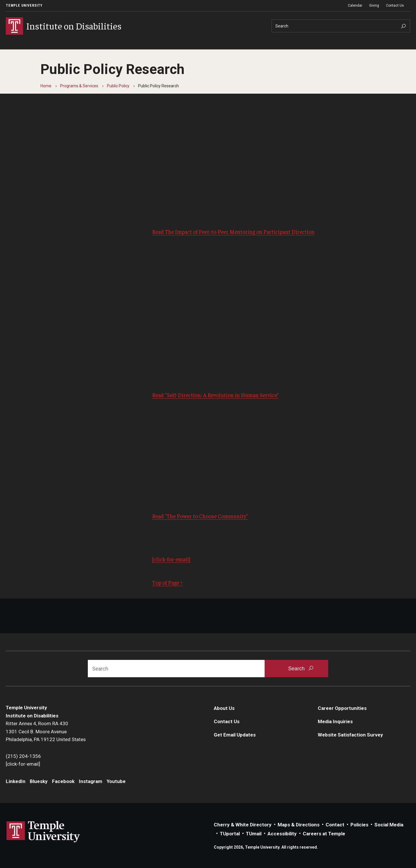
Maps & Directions (299, 825)
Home (46, 86)
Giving (374, 5)
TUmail (254, 834)
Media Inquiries (335, 721)
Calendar (355, 5)
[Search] (341, 26)
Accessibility (282, 834)
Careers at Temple (324, 834)
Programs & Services (79, 86)
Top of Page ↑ (168, 582)
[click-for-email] (171, 559)
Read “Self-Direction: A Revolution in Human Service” (215, 395)
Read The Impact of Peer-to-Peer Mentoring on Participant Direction (233, 232)
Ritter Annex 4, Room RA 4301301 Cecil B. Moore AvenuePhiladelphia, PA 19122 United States (46, 731)
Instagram (91, 781)
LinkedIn (16, 781)
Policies (359, 825)
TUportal (230, 834)
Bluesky (39, 781)
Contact (335, 825)
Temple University (24, 5)
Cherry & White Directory (243, 825)
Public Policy (118, 86)
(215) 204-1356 (23, 756)
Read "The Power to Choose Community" (200, 516)
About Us (224, 708)
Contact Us (395, 5)
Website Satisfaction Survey (350, 735)
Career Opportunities (342, 708)
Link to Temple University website (43, 832)
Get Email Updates (235, 735)
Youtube (116, 781)
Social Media (389, 825)
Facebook (63, 781)
